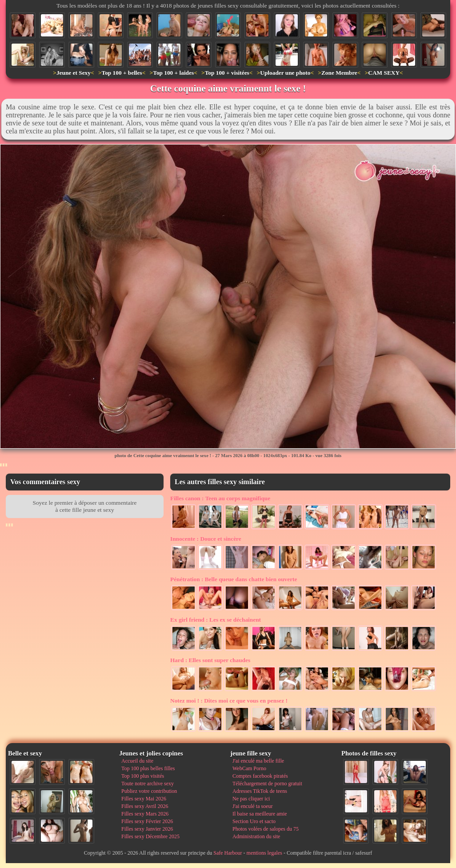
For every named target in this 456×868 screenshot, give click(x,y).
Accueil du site (137, 761)
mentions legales (264, 853)
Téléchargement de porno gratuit (267, 784)
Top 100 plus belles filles (148, 768)
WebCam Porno (249, 768)
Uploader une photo (285, 73)
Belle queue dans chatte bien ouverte (234, 579)
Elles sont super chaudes (210, 660)
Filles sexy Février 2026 (147, 821)
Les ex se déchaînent (216, 620)
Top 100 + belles (122, 73)
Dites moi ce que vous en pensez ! (229, 701)
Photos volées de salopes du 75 (266, 829)
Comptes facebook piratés (260, 776)
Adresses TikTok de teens (260, 791)
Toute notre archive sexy (148, 784)
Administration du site (256, 836)
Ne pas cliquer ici (251, 799)
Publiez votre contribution (149, 791)
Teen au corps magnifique (220, 498)
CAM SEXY (384, 73)
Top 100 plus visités (143, 776)
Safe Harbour (228, 853)
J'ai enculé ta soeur (252, 806)
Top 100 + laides (173, 73)
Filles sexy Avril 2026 (145, 806)
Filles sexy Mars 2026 (145, 814)
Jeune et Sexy (74, 73)
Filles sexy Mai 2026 (144, 799)
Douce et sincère (206, 539)
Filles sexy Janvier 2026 (147, 829)
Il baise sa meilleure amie (260, 814)
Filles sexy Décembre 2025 (150, 836)
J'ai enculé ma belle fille (258, 761)
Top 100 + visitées (227, 73)
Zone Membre (339, 73)
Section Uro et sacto (254, 821)
